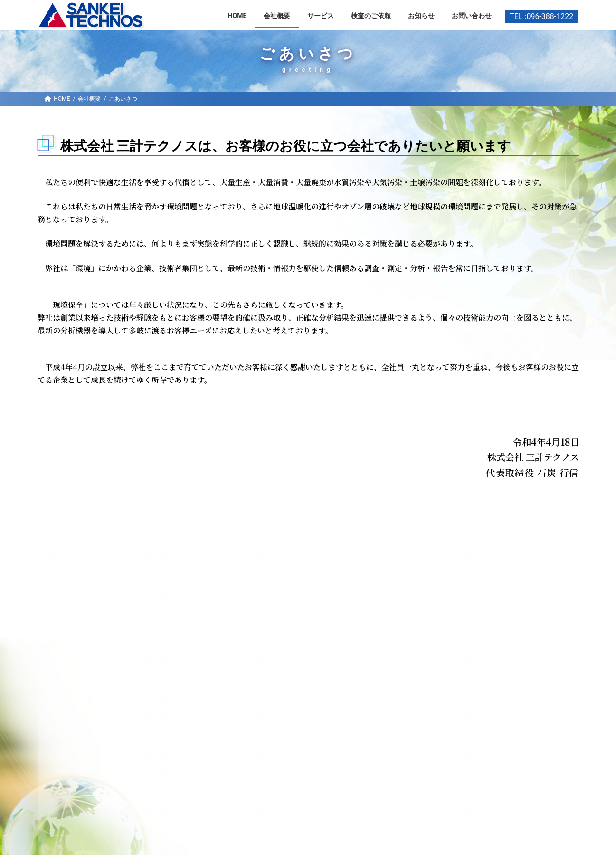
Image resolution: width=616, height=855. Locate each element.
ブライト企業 (64, 583)
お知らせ (121, 679)
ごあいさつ (61, 565)
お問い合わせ (295, 679)
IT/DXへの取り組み (73, 601)
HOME (68, 679)
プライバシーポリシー (77, 620)
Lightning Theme (306, 837)
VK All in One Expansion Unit (408, 837)
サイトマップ (460, 679)
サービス (232, 679)
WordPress (228, 837)
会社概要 (63, 546)
